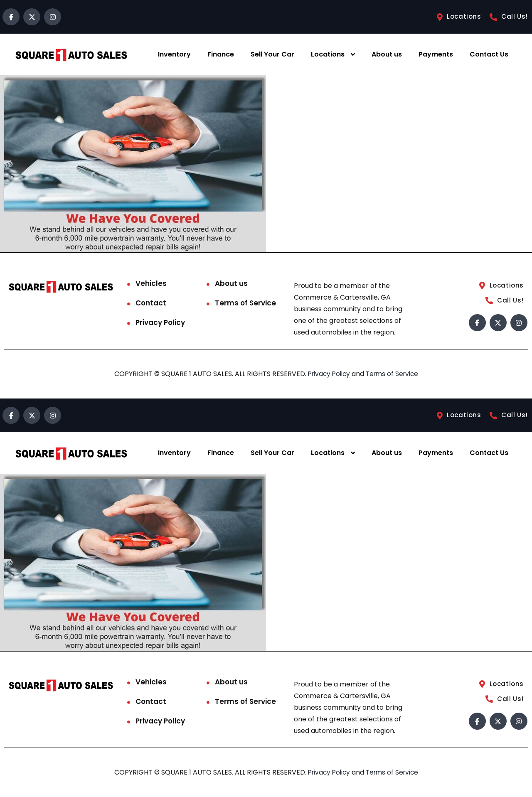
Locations (328, 54)
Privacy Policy (160, 322)
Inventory (174, 54)
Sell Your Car (272, 54)
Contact (151, 303)
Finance (221, 54)
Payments (436, 54)
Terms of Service (245, 303)
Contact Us (489, 54)
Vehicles (151, 283)
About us (387, 54)
